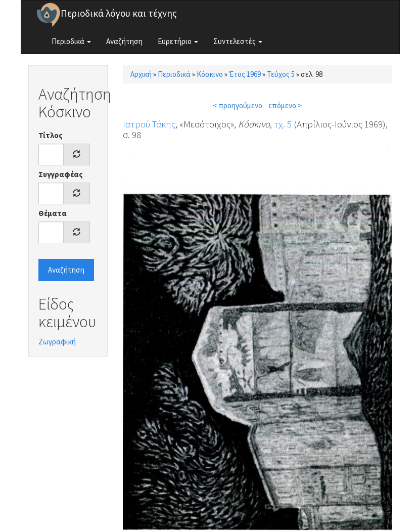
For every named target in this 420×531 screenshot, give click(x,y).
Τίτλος (51, 135)
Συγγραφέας (61, 174)
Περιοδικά (71, 41)
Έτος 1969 (245, 74)
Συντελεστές (238, 41)
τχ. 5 (283, 124)
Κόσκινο (210, 74)
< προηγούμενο (238, 105)
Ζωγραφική (57, 342)
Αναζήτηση (124, 41)
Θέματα (53, 213)
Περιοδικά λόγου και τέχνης (119, 13)
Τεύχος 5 (281, 74)
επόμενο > (285, 105)
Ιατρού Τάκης (149, 124)
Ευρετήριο (178, 41)
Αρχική (141, 74)
